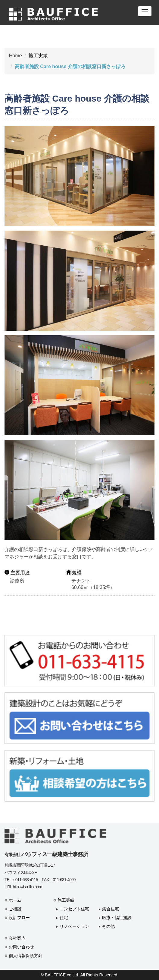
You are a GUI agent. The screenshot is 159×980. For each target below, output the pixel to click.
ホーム (15, 900)
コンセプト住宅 (74, 909)
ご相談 (15, 909)
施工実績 (38, 56)
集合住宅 (111, 909)
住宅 (64, 918)
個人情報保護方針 (26, 956)
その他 (108, 926)
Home (16, 56)
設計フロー (19, 918)
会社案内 (17, 938)
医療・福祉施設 (117, 918)
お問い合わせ (21, 947)
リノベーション (74, 926)
